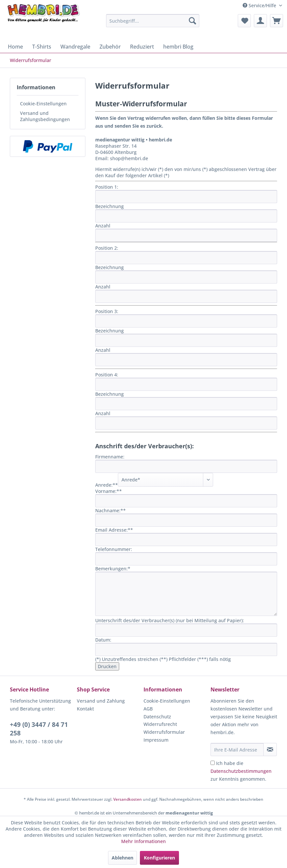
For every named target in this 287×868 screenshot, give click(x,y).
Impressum (156, 740)
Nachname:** (110, 510)
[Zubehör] (110, 47)
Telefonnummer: (114, 549)
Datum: (103, 640)
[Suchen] (192, 21)
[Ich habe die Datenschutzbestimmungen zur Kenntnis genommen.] (213, 763)
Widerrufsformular (164, 732)
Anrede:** (107, 485)
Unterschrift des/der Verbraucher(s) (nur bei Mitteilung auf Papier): (170, 620)
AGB (148, 709)
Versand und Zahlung (101, 701)
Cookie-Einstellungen (43, 104)
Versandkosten (128, 799)
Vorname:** (109, 491)
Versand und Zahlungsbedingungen (45, 116)
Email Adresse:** (114, 530)
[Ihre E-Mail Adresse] (237, 750)
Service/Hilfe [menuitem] (260, 5)
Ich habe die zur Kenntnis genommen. (241, 771)
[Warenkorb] (276, 21)
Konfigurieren (159, 858)
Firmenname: (110, 457)
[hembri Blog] (178, 47)
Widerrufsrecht (160, 724)
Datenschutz (157, 717)
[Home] (15, 47)
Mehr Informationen (143, 841)
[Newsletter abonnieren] (270, 750)
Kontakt (85, 709)
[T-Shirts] (42, 47)
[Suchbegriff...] (153, 21)
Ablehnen (122, 858)
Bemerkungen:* (113, 569)
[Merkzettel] (244, 21)
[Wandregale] (75, 47)
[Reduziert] (142, 47)
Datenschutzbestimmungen (241, 771)
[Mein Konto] (260, 21)
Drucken (107, 666)
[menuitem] (153, 21)
